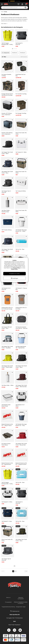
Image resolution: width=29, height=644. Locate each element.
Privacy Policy (17, 268)
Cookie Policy (14, 269)
